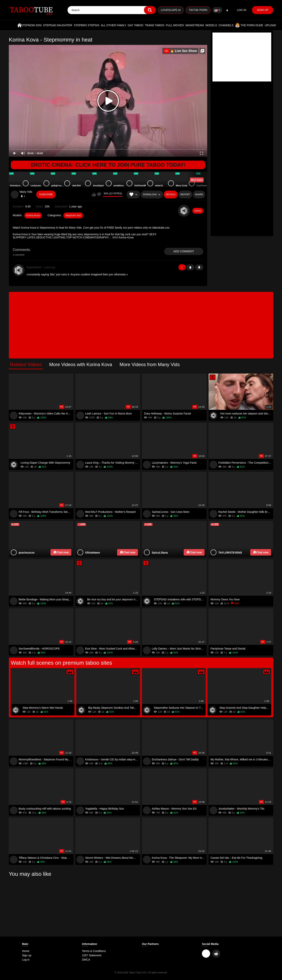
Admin (198, 211)
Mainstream (195, 25)
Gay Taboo (136, 25)
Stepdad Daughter (58, 25)
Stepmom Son (31, 25)
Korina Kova (33, 215)
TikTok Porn (198, 10)
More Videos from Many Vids (150, 364)
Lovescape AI (171, 10)
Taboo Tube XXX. (138, 973)
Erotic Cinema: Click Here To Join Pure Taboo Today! (108, 165)
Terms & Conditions (94, 951)
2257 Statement (92, 955)
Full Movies (175, 25)
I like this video (94, 195)
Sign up (263, 10)
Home (19, 25)
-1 (199, 267)
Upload (270, 25)
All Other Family (114, 25)
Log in (242, 10)
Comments (21, 250)
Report (185, 195)
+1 (190, 267)
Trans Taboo (155, 25)
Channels (226, 25)
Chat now (61, 552)
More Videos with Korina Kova (81, 364)
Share (199, 195)
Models (211, 25)
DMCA (86, 960)
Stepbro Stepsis (87, 25)
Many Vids (26, 192)
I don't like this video (99, 195)
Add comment (184, 251)
